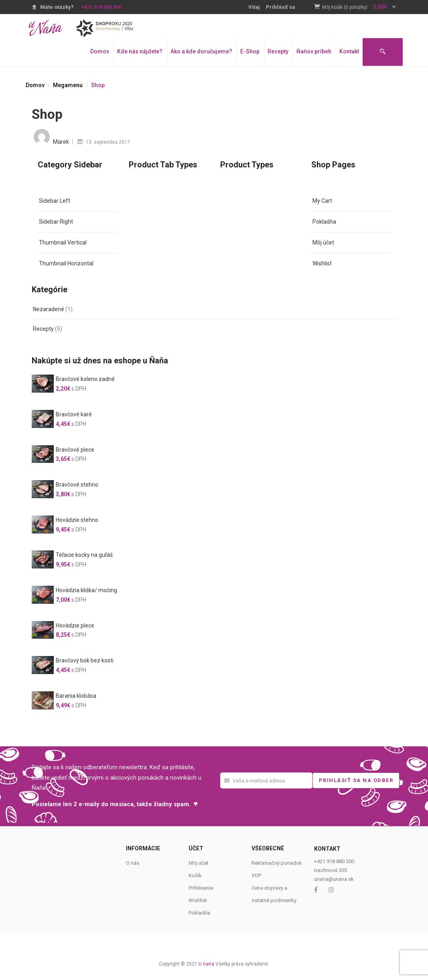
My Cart (322, 201)
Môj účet (323, 242)
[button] (359, 7)
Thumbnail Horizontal (66, 263)
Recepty (278, 51)
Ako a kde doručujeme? (201, 51)
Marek (61, 142)
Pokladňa (324, 222)
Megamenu (68, 85)
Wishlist (322, 263)
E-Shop (250, 51)
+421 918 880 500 (101, 7)
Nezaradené (49, 309)
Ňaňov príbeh (314, 51)
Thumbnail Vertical (63, 242)
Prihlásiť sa (281, 7)
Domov (100, 51)
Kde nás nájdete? (140, 51)
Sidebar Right (56, 222)
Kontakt (349, 51)
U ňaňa (206, 964)
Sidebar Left (55, 201)
